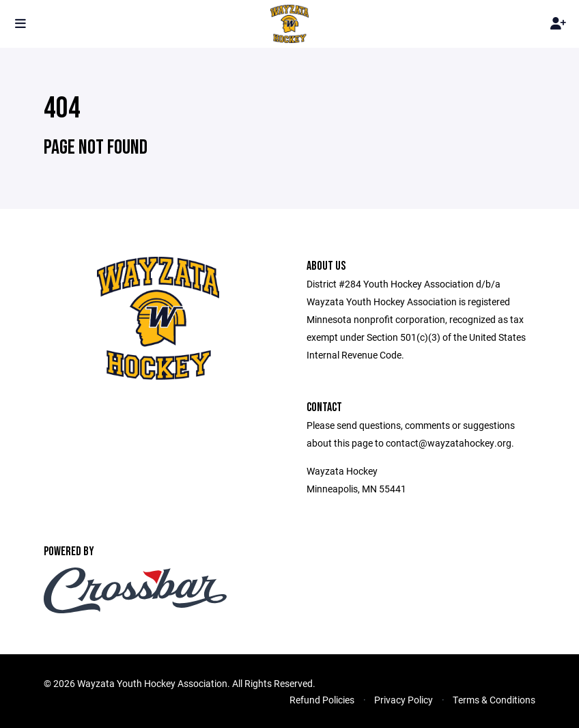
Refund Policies (322, 700)
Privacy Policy (404, 700)
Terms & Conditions (494, 700)
